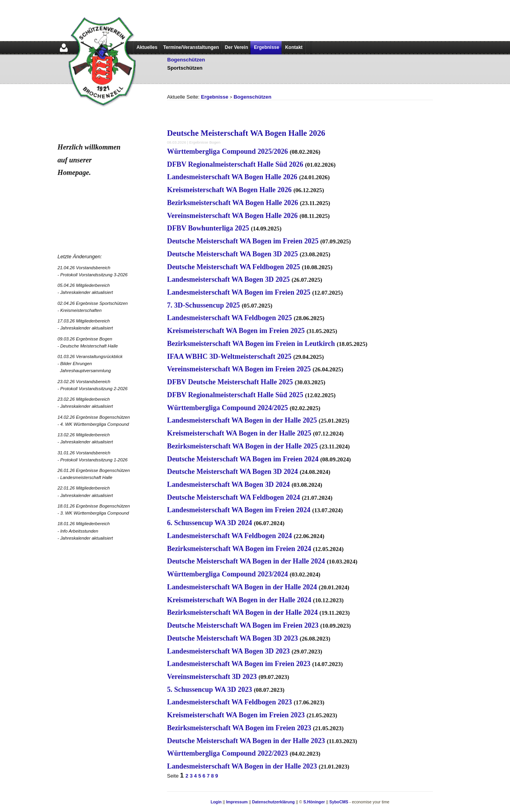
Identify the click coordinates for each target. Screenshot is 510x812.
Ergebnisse (267, 47)
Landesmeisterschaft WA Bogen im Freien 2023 (239, 664)
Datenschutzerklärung (274, 802)
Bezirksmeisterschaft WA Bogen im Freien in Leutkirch (251, 344)
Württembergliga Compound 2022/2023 (227, 753)
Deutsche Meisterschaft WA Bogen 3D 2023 (233, 638)
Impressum (237, 802)
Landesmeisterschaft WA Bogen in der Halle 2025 (242, 420)
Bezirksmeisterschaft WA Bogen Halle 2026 (233, 203)
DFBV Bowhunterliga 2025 (208, 228)
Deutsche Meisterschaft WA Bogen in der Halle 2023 (246, 741)
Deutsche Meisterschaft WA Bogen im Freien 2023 (243, 625)
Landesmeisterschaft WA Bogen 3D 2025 (228, 279)
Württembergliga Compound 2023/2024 (227, 574)
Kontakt (294, 47)
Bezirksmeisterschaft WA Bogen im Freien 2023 (239, 728)
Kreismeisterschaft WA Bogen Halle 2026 (229, 190)
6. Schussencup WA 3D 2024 (209, 523)
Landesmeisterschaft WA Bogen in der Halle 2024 (242, 587)
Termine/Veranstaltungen (191, 47)
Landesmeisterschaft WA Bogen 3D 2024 (228, 484)
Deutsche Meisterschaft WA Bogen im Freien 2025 (243, 241)
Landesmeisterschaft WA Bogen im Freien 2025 (239, 292)
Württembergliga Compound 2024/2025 (227, 408)
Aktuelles (147, 47)
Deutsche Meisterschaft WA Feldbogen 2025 (233, 267)
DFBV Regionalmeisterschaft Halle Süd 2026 (235, 164)
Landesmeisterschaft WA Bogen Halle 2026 (232, 177)
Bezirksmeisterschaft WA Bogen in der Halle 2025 (242, 446)
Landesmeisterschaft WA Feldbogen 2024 (229, 536)
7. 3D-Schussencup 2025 (203, 305)
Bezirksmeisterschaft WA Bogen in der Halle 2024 (242, 612)
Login (216, 802)
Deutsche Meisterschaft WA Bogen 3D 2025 (233, 254)
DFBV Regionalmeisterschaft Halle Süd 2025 (235, 395)
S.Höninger (314, 802)
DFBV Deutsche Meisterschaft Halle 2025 (230, 382)
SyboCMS (339, 802)
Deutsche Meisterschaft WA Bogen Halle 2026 (246, 133)
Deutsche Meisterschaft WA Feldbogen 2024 (233, 497)
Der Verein (236, 47)
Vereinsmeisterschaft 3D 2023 (212, 677)
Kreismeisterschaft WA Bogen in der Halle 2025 (239, 433)
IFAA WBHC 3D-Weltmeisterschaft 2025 (229, 356)
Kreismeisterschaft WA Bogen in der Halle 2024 (239, 600)
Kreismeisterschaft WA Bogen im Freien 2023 (236, 715)
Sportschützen (185, 68)
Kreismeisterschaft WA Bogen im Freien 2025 (236, 331)
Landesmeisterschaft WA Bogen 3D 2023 (228, 651)
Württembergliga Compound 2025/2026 (227, 151)
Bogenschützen (186, 60)
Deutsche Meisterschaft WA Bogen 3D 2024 (233, 472)
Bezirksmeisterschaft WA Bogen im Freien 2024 (239, 549)
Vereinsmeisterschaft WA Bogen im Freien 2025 (239, 369)
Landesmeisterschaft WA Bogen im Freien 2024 (239, 510)
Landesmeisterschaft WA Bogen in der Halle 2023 (242, 766)
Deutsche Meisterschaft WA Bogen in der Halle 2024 (246, 561)
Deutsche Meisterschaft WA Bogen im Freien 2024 (243, 459)
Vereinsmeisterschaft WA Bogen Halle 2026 (232, 216)
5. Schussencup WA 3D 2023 (209, 690)
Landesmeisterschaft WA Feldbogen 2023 (229, 702)
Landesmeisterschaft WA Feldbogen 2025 (229, 318)
